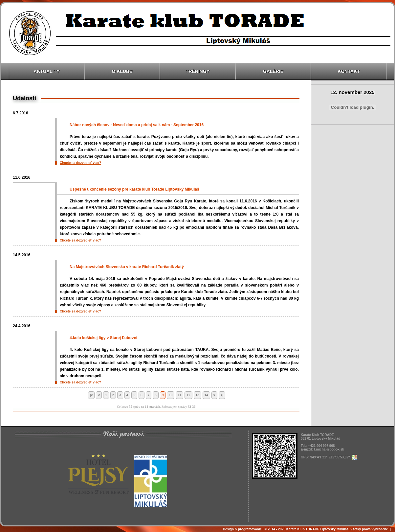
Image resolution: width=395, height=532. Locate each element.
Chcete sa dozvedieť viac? (80, 163)
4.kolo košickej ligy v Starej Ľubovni (103, 338)
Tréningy (198, 71)
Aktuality (46, 71)
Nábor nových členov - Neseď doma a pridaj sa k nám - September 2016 (137, 125)
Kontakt (349, 71)
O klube (122, 71)
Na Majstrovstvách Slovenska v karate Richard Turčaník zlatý (127, 267)
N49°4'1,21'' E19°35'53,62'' (333, 457)
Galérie (273, 71)
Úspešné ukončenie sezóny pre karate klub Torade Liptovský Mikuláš (134, 189)
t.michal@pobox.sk (329, 449)
